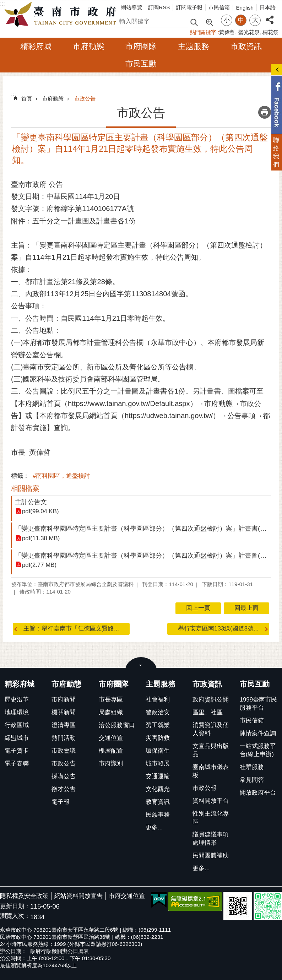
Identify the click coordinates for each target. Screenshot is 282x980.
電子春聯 (17, 764)
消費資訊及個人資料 (211, 729)
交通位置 (111, 738)
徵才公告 (64, 789)
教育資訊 (158, 802)
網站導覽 (131, 7)
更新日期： (15, 906)
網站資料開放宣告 (78, 896)
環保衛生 (158, 751)
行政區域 (17, 725)
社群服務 (252, 767)
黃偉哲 (227, 32)
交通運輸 (158, 776)
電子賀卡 (17, 751)
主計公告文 (31, 502)
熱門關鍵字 (203, 32)
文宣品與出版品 (211, 750)
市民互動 (141, 64)
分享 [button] (270, 16)
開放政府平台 (258, 793)
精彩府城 (36, 46)
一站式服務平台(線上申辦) (258, 750)
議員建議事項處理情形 (211, 839)
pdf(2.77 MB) (39, 565)
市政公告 (85, 99)
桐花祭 (270, 32)
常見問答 (252, 780)
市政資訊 (246, 46)
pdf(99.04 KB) (40, 511)
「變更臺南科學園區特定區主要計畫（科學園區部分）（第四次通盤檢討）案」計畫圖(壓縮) (145, 555)
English (245, 8)
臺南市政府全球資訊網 (62, 15)
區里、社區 (208, 712)
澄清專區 (64, 725)
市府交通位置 (127, 896)
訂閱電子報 (189, 7)
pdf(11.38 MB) (41, 538)
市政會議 (64, 751)
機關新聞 (64, 712)
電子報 (61, 802)
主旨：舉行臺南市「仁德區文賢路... (71, 629)
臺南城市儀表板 (211, 771)
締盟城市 (17, 738)
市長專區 (111, 700)
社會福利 (158, 700)
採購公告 (64, 776)
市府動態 (88, 46)
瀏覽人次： (15, 916)
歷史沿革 (17, 700)
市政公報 (205, 788)
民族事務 (158, 815)
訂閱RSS (159, 7)
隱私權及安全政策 (24, 896)
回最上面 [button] (246, 608)
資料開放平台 (211, 801)
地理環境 (17, 712)
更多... (154, 827)
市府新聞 (64, 700)
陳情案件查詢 (258, 733)
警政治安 (158, 712)
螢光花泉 (249, 32)
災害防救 (158, 738)
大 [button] (255, 20)
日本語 (268, 7)
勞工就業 (158, 725)
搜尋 (123, 20)
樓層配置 (111, 751)
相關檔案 (25, 488)
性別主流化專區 (211, 818)
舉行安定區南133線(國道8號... (218, 629)
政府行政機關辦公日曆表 (59, 951)
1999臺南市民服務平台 (258, 704)
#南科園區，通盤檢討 (61, 476)
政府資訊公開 (211, 700)
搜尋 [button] (194, 22)
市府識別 (111, 764)
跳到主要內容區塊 (4, 4)
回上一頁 (198, 608)
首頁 (27, 99)
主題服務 (194, 46)
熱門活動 (64, 738)
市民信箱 (219, 7)
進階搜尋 (209, 22)
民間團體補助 (211, 856)
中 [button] (241, 20)
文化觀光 (158, 789)
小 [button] (227, 20)
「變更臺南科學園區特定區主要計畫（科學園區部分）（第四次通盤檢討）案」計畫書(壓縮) (145, 528)
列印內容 (265, 112)
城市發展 (158, 764)
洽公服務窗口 (117, 725)
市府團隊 (141, 46)
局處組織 (111, 712)
